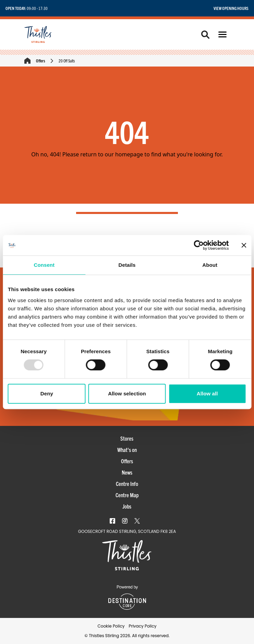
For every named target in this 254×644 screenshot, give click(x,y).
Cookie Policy (111, 626)
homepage (129, 154)
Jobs (127, 506)
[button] (222, 34)
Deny (47, 393)
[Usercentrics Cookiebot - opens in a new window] (199, 245)
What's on (127, 450)
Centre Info (127, 484)
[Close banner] (244, 245)
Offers (41, 61)
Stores (127, 438)
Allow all (207, 393)
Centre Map (127, 495)
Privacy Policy (142, 626)
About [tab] (210, 265)
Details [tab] (127, 265)
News (127, 472)
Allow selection (127, 393)
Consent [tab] (44, 265)
